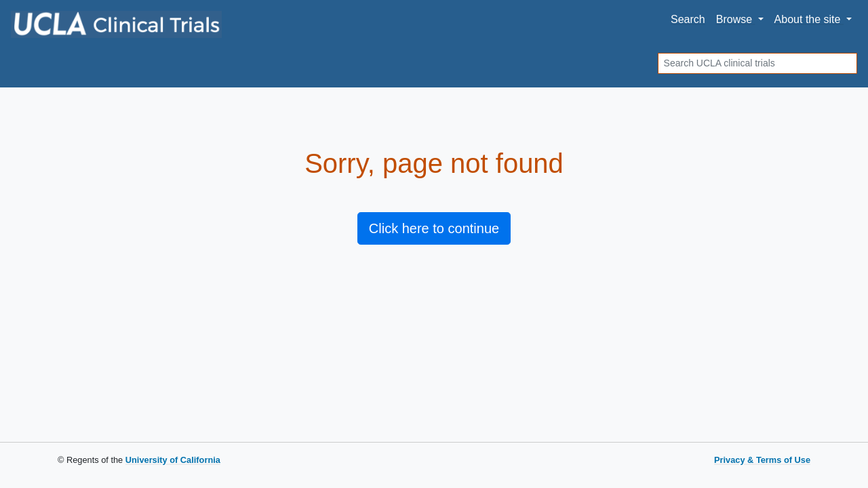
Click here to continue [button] (434, 228)
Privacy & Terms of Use (762, 460)
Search (688, 19)
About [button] (809, 19)
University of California (173, 460)
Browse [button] (736, 19)
